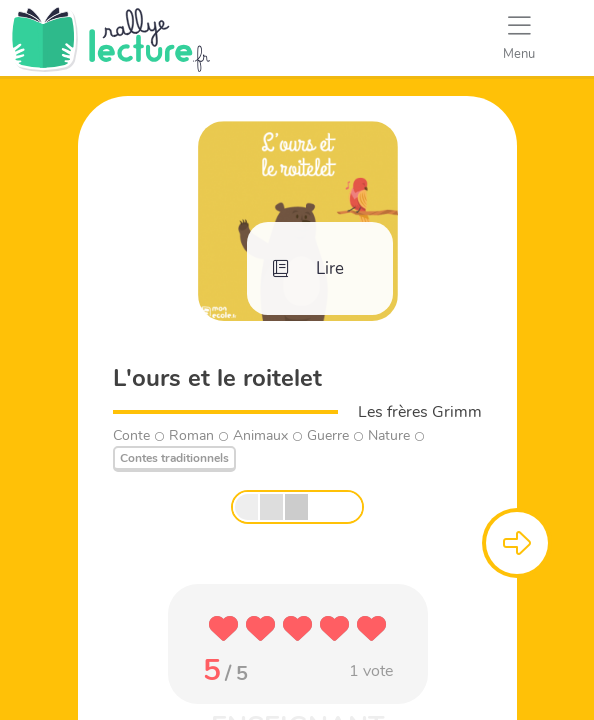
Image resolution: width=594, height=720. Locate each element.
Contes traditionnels (174, 458)
